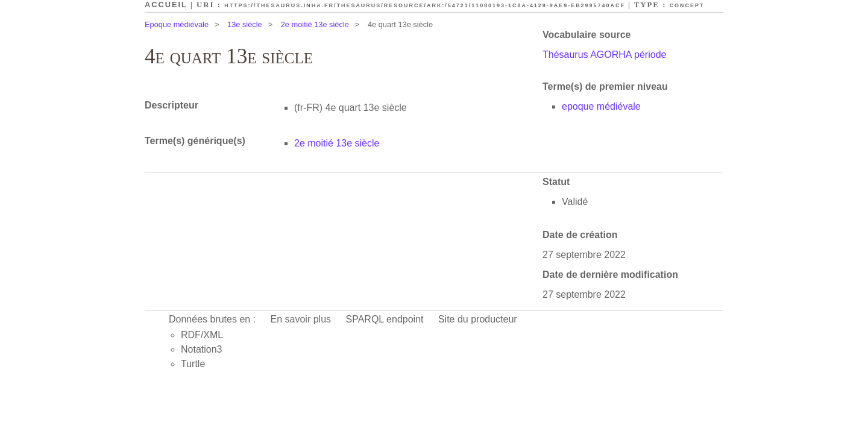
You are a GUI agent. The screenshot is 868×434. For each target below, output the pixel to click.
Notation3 (202, 349)
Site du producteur (478, 319)
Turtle (193, 364)
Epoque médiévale (177, 24)
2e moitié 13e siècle (315, 24)
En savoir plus (301, 319)
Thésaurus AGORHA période (604, 55)
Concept (687, 5)
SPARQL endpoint (385, 319)
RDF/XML (202, 335)
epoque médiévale (601, 106)
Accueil (166, 5)
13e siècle (245, 24)
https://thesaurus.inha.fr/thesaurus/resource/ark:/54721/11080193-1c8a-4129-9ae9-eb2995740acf (425, 5)
